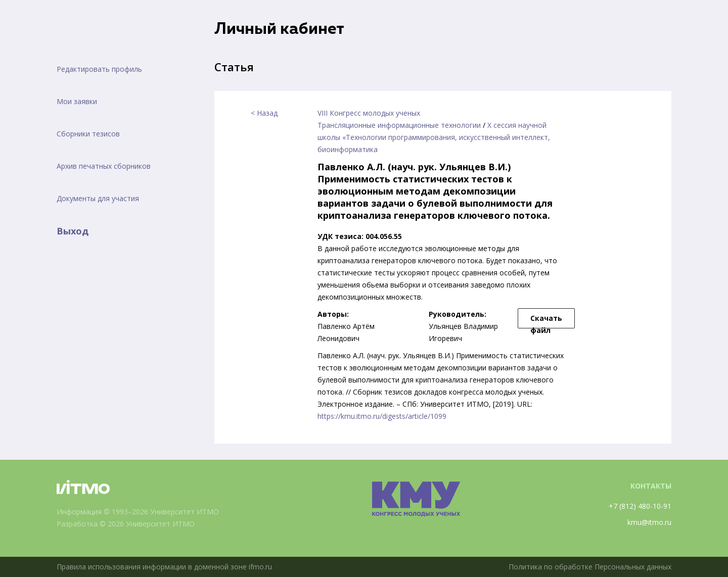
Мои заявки (77, 101)
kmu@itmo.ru (649, 522)
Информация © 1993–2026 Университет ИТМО (138, 512)
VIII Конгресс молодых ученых (369, 113)
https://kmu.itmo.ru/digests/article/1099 (382, 416)
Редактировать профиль (99, 69)
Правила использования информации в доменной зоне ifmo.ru (164, 567)
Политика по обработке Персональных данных (590, 567)
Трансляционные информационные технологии (399, 125)
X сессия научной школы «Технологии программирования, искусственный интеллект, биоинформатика (434, 137)
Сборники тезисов (88, 134)
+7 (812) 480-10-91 (640, 506)
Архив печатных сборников (104, 166)
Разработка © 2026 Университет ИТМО (126, 524)
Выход (73, 231)
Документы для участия (98, 198)
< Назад (264, 113)
